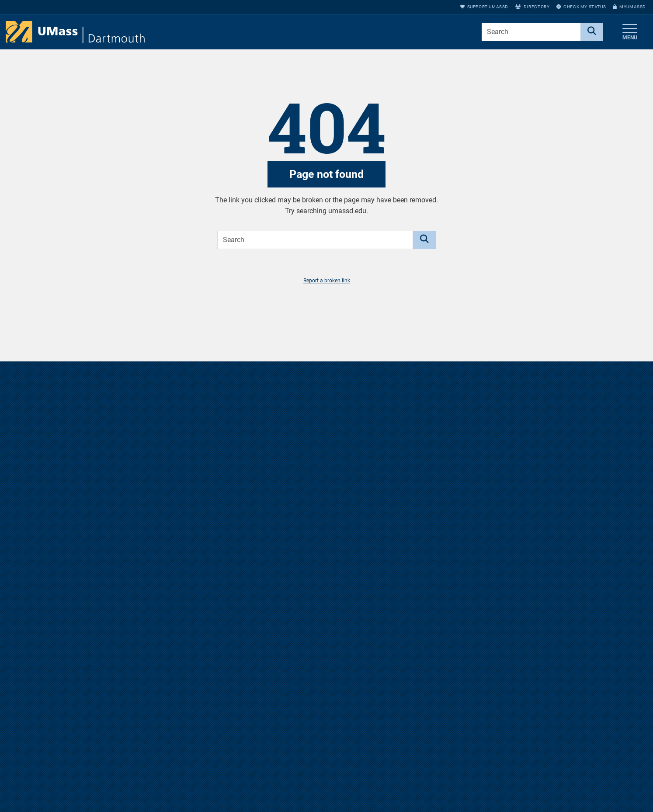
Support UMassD (484, 7)
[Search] (592, 32)
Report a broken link (327, 281)
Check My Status (581, 7)
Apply (555, 801)
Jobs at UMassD (452, 772)
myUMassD (629, 7)
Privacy (439, 801)
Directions (443, 757)
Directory (532, 7)
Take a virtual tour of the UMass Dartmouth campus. (326, 562)
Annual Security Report (460, 786)
